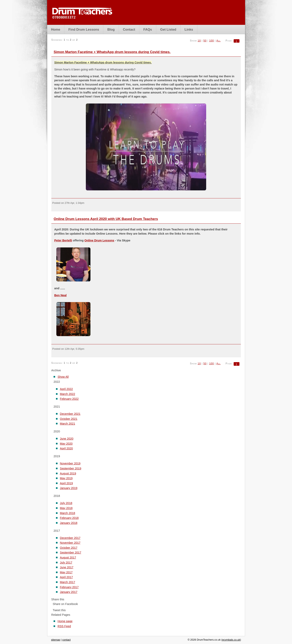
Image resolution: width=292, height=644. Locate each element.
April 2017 (66, 577)
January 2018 (69, 523)
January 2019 (69, 488)
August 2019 (68, 473)
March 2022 (68, 394)
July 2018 (66, 503)
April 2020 (66, 448)
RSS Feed (64, 626)
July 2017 (66, 563)
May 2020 (66, 444)
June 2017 (67, 567)
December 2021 (70, 414)
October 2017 (69, 548)
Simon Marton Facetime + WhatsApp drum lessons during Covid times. (112, 52)
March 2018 (68, 513)
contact (66, 640)
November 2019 (70, 463)
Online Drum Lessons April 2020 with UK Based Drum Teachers (106, 219)
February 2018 (69, 518)
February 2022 (69, 399)
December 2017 (70, 538)
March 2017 (68, 582)
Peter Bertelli (63, 240)
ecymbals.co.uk (231, 640)
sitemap (56, 640)
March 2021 (68, 424)
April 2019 (66, 483)
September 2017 (71, 553)
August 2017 (68, 558)
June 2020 (67, 439)
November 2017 (70, 543)
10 (199, 41)
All (218, 41)
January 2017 (69, 592)
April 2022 (66, 389)
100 (212, 41)
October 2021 (69, 419)
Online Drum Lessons (99, 240)
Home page (65, 621)
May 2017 (66, 572)
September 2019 (71, 468)
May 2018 (66, 508)
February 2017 (69, 587)
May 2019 (66, 478)
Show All (63, 377)
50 (205, 41)
